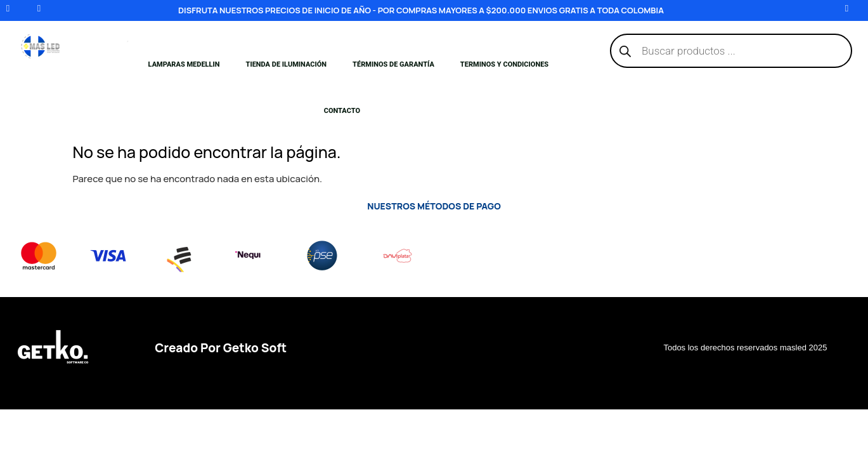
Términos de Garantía (393, 64)
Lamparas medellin (184, 64)
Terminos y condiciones (504, 64)
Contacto (342, 111)
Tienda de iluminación (287, 64)
